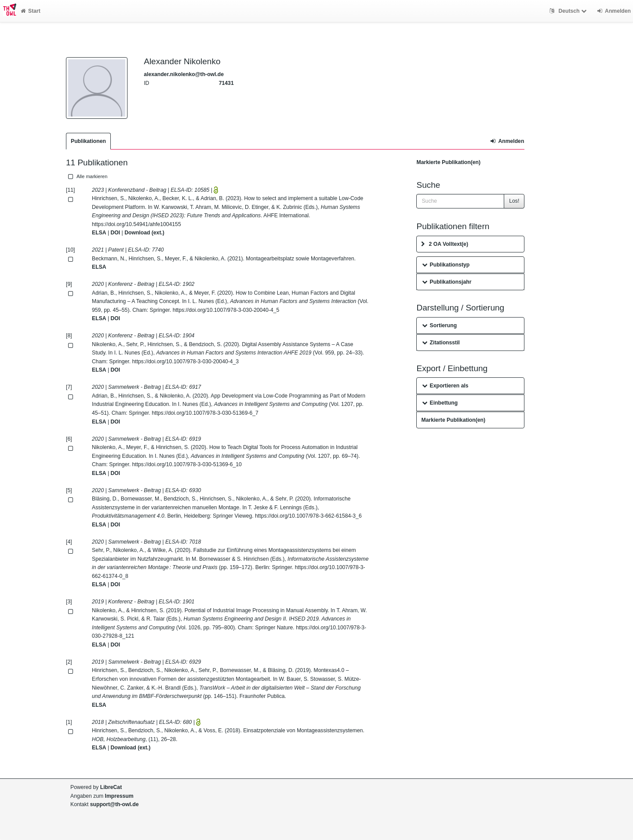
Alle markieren (87, 176)
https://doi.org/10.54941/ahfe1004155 (136, 224)
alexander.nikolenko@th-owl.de (184, 74)
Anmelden (507, 141)
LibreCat (111, 787)
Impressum (119, 796)
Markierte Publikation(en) (448, 162)
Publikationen (88, 141)
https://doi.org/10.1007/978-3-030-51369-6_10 (187, 464)
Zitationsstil (441, 343)
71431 (226, 83)
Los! (514, 201)
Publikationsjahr (447, 282)
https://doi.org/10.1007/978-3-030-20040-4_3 (186, 362)
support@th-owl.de (115, 804)
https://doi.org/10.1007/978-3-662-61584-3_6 (308, 516)
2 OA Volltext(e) (444, 244)
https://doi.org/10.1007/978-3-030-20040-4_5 (226, 310)
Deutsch (569, 11)
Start (31, 11)
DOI (116, 233)
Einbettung (440, 403)
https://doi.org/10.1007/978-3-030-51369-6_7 (205, 413)
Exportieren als (445, 386)
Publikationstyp (446, 265)
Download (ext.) (144, 233)
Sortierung (439, 325)
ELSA (99, 233)
